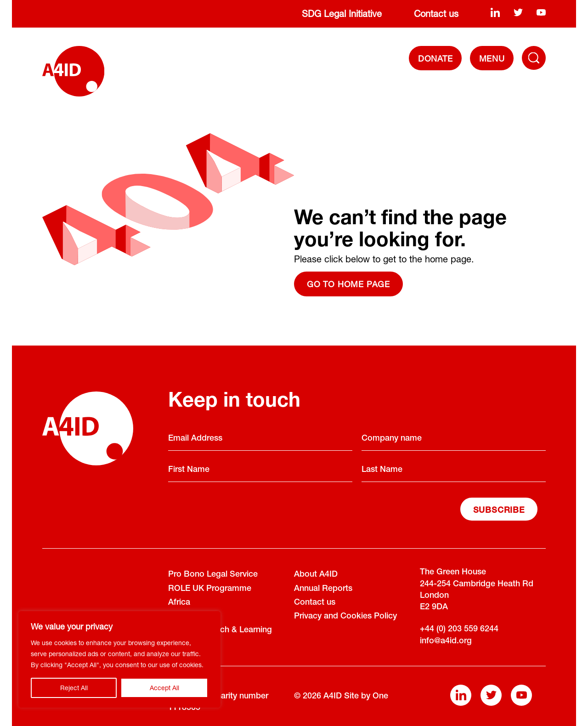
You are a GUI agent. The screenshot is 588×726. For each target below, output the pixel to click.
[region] (119, 659)
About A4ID (316, 575)
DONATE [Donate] (435, 58)
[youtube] (541, 12)
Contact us (436, 14)
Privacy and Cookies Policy (345, 617)
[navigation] (492, 58)
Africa (179, 603)
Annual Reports (323, 589)
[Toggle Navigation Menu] (534, 58)
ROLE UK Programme (210, 589)
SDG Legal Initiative (342, 14)
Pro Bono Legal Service (213, 575)
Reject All (74, 688)
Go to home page (348, 284)
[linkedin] (495, 12)
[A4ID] (73, 71)
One (380, 697)
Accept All (164, 688)
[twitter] (518, 12)
